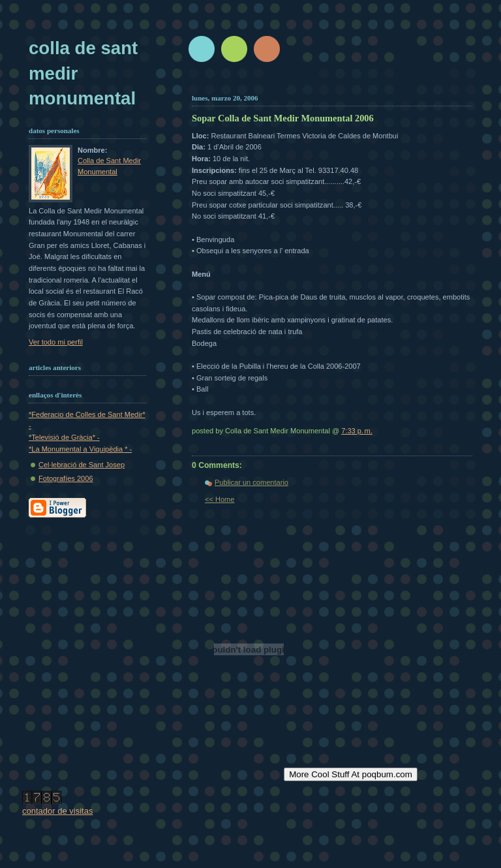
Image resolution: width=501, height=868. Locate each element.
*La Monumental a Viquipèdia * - (80, 449)
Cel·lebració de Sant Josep (82, 465)
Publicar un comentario (251, 482)
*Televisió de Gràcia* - (64, 437)
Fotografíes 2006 (66, 478)
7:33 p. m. (357, 431)
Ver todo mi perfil (56, 342)
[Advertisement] (346, 83)
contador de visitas (57, 811)
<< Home (220, 499)
